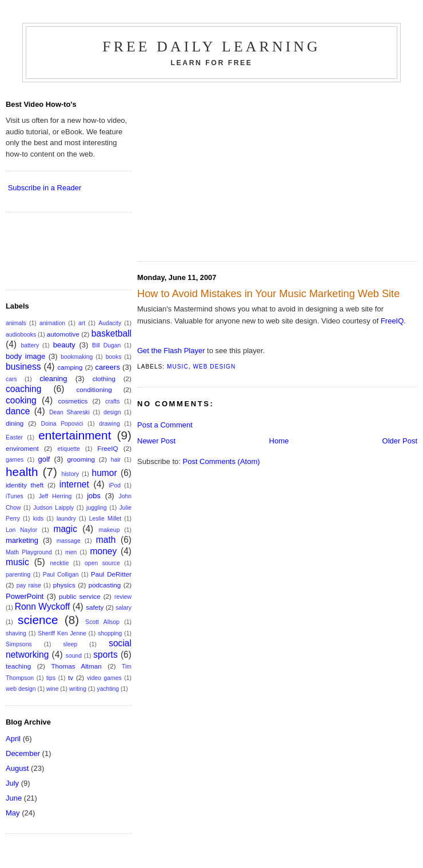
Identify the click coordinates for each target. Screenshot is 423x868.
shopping (110, 633)
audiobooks (21, 335)
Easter (14, 437)
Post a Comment (165, 425)
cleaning (53, 379)
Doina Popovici (62, 424)
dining (15, 423)
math (106, 540)
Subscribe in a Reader (45, 188)
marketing (22, 540)
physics (64, 585)
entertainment (75, 435)
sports (105, 655)
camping (70, 367)
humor (105, 473)
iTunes (15, 496)
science (38, 620)
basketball (111, 333)
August (17, 768)
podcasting (105, 585)
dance (18, 411)
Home (279, 441)
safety (95, 607)
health (22, 472)
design (112, 412)
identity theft (25, 485)
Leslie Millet (105, 519)
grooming (81, 459)
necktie (60, 563)
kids (38, 519)
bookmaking (77, 357)
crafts (112, 401)
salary (123, 608)
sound (74, 656)
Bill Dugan (106, 345)
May (13, 813)
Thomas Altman (76, 666)
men (71, 552)
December (23, 753)
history (71, 474)
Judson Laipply (53, 508)
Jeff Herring (55, 496)
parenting (18, 575)
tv (71, 677)
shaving (16, 633)
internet (74, 484)
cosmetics (73, 401)
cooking (21, 400)
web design (214, 367)
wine (52, 689)
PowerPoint (25, 596)
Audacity (110, 323)
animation (52, 323)
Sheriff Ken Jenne (62, 633)
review (123, 597)
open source (102, 563)
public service (80, 596)
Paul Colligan (61, 575)
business (23, 367)
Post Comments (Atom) (222, 461)
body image (25, 356)
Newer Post (156, 441)
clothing (104, 379)
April (13, 739)
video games (104, 678)
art (82, 323)
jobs (94, 496)
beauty (64, 345)
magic (65, 529)
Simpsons (19, 644)
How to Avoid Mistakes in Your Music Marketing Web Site (268, 294)
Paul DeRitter (111, 574)
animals (16, 323)
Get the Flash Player (171, 351)
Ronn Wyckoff (43, 607)
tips (51, 678)
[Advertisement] (233, 168)
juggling (97, 508)
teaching (18, 666)
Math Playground (29, 552)
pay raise (29, 585)
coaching (23, 389)
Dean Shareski (69, 412)
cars (11, 379)
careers (108, 367)
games (15, 460)
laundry (66, 519)
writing (78, 689)
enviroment (22, 448)
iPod (115, 485)
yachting (108, 689)
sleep (70, 644)
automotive (63, 334)
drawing (109, 424)
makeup (109, 530)
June (14, 798)
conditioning (94, 389)
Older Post (400, 441)
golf (44, 459)
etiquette (69, 449)
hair (116, 460)
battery (30, 345)
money (103, 551)
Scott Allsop (102, 622)
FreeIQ (392, 321)
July (12, 783)
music (178, 367)
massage (69, 541)
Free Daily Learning (212, 47)
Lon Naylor (21, 530)
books (114, 357)
